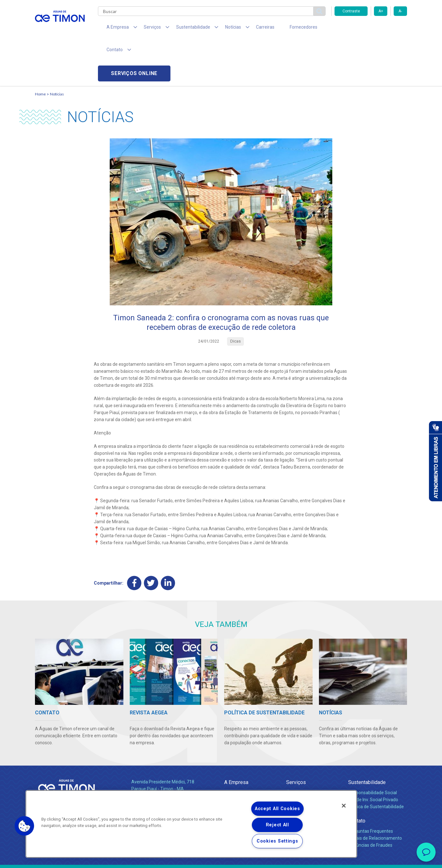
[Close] (344, 806)
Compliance (236, 755)
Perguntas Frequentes (371, 787)
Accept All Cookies (277, 809)
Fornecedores (280, 29)
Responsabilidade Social (373, 748)
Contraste (351, 11)
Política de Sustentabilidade (376, 762)
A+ (381, 11)
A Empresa (236, 738)
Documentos (299, 769)
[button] (24, 826)
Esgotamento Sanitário (309, 755)
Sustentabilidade (367, 738)
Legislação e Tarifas (306, 762)
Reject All (277, 825)
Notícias (57, 49)
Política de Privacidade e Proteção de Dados (221, 858)
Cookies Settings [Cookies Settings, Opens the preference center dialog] (277, 841)
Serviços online (371, 29)
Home (40, 49)
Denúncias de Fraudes (370, 801)
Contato (357, 776)
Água (292, 748)
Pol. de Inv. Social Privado (373, 755)
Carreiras (246, 29)
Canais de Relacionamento (375, 794)
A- (400, 11)
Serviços (296, 738)
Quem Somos (238, 748)
